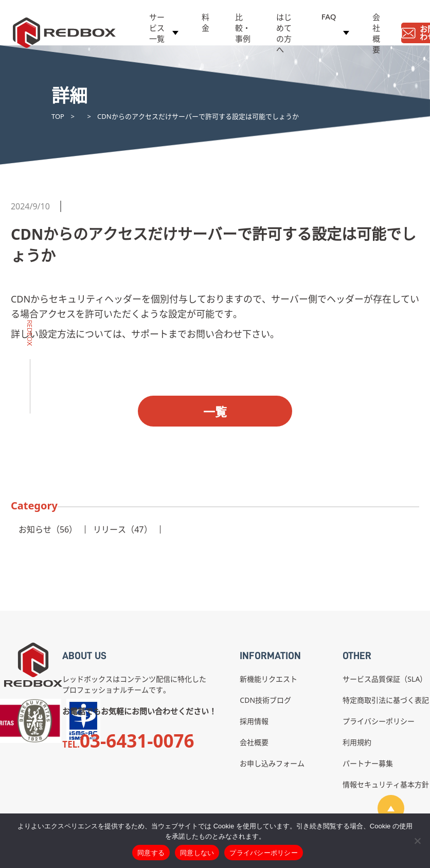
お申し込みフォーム (272, 763)
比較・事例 (243, 29)
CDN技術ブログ (265, 700)
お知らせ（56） (48, 529)
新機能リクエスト (268, 679)
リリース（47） (122, 529)
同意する (151, 853)
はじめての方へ (284, 35)
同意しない (197, 853)
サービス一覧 (157, 29)
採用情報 (254, 721)
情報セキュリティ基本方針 (386, 784)
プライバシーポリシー (379, 721)
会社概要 (376, 35)
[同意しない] (417, 841)
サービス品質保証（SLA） (385, 679)
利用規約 (357, 742)
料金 (205, 24)
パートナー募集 (368, 763)
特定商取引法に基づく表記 (386, 700)
